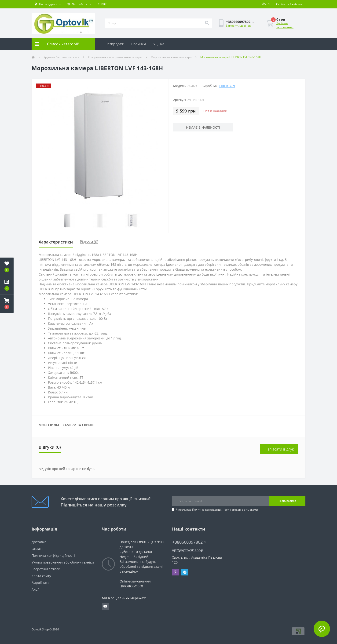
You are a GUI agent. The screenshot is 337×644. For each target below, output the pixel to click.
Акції (35, 589)
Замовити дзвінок (238, 26)
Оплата (38, 549)
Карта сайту (41, 576)
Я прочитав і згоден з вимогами (217, 510)
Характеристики (56, 242)
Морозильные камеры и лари (171, 57)
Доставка (39, 542)
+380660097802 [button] (189, 542)
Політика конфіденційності (211, 510)
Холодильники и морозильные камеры (115, 57)
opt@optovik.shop (188, 550)
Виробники (41, 583)
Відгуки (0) (89, 242)
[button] (48, 4)
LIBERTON (227, 86)
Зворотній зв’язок (46, 569)
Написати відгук (279, 449)
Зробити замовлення (285, 25)
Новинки (139, 44)
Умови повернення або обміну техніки (63, 562)
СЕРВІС (103, 4)
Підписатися (287, 501)
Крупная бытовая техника (61, 57)
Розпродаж (115, 44)
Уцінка (159, 44)
